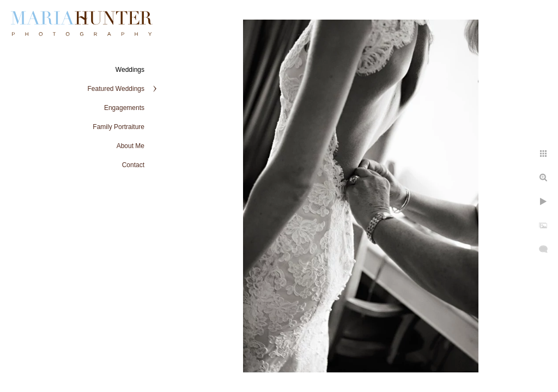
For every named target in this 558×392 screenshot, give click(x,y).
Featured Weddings (116, 89)
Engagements (124, 108)
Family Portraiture (119, 127)
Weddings (130, 70)
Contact (133, 165)
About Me (131, 146)
